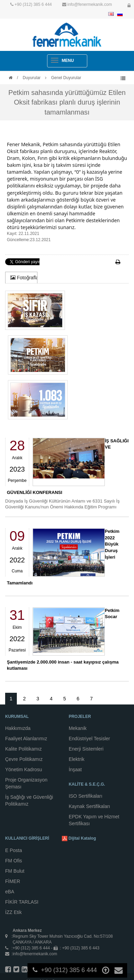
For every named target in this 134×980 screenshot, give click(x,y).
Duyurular (32, 78)
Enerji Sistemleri (86, 749)
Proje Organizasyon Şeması (26, 783)
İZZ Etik (13, 912)
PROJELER (80, 717)
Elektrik (77, 759)
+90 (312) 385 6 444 (33, 4)
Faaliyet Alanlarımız (26, 739)
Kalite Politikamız (24, 749)
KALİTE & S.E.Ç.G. (87, 784)
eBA (10, 892)
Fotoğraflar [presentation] (24, 278)
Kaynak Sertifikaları (90, 806)
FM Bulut (15, 871)
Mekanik (78, 728)
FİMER (13, 881)
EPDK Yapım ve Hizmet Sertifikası (94, 820)
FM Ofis (14, 861)
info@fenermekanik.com (90, 4)
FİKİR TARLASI (22, 902)
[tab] (21, 278)
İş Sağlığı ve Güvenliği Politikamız (29, 800)
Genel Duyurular (66, 78)
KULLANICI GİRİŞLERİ (27, 838)
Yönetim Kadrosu (24, 769)
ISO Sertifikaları (86, 796)
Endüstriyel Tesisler (89, 739)
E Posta (14, 850)
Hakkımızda (18, 728)
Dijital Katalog (79, 839)
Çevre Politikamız (24, 759)
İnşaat (75, 769)
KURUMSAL (17, 717)
